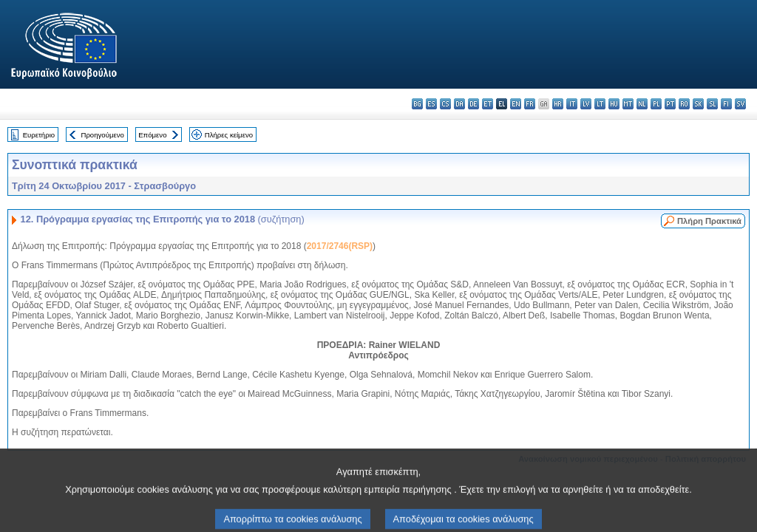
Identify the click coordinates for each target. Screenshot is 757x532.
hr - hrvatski (558, 104)
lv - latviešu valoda (586, 104)
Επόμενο (152, 135)
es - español (431, 104)
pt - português (670, 104)
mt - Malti (628, 104)
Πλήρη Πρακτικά (709, 221)
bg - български (417, 104)
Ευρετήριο (39, 135)
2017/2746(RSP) (340, 246)
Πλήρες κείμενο (229, 135)
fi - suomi (726, 104)
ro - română (684, 104)
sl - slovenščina (712, 104)
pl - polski (656, 104)
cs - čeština (445, 104)
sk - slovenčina (698, 104)
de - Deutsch (473, 104)
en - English (516, 104)
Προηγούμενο (102, 135)
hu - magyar (614, 104)
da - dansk (459, 104)
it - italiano (572, 104)
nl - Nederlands (642, 104)
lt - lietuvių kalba (600, 104)
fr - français (530, 104)
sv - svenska (740, 104)
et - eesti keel (488, 104)
